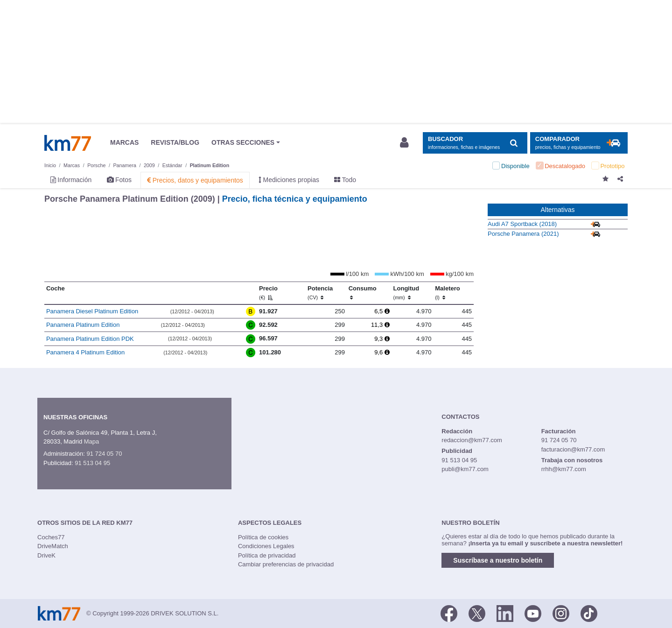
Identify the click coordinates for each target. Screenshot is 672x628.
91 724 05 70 (104, 454)
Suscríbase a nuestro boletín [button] (498, 560)
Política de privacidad (267, 555)
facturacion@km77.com (573, 449)
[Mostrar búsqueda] (475, 143)
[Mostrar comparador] (579, 143)
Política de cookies (263, 537)
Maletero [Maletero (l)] (447, 293)
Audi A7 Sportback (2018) (522, 224)
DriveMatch (53, 546)
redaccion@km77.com (472, 440)
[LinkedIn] (505, 613)
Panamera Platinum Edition (83, 325)
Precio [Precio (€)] (268, 293)
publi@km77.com (465, 469)
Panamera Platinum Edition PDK (90, 339)
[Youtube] (533, 613)
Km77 (68, 143)
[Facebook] (449, 613)
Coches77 (51, 537)
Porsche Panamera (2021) (523, 234)
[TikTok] (589, 613)
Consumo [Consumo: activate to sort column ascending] (363, 293)
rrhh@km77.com (564, 469)
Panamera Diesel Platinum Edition (92, 311)
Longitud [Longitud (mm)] (406, 293)
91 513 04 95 (92, 463)
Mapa (92, 441)
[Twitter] (477, 613)
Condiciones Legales (266, 546)
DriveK (46, 555)
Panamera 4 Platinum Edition (85, 352)
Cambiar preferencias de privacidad (286, 564)
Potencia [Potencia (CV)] (320, 293)
